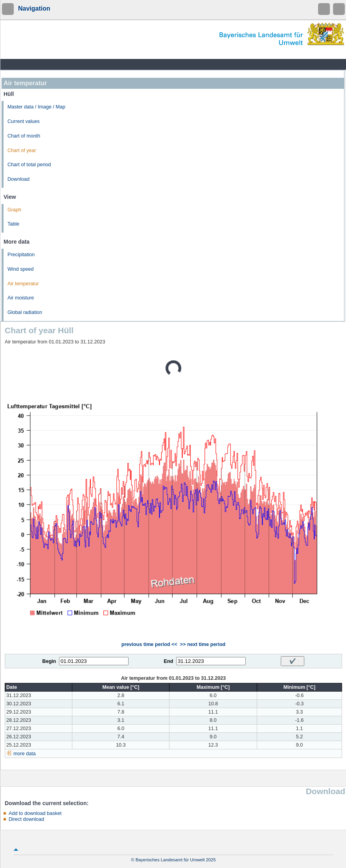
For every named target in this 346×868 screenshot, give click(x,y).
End (169, 661)
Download (18, 179)
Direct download (26, 819)
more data (25, 754)
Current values (24, 121)
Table (13, 224)
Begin (49, 661)
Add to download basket (35, 813)
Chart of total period (29, 165)
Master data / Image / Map (36, 107)
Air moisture (21, 298)
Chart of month (24, 136)
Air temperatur (23, 284)
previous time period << (149, 644)
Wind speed (21, 269)
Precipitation (21, 255)
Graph (14, 210)
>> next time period (203, 644)
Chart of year (22, 150)
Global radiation (25, 312)
